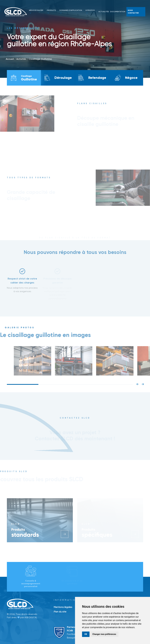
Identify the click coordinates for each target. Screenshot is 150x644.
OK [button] (86, 634)
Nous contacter (133, 12)
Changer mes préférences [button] (104, 634)
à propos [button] (90, 12)
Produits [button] (51, 12)
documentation (118, 12)
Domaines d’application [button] (71, 12)
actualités (104, 12)
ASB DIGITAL (31, 618)
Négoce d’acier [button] (36, 12)
